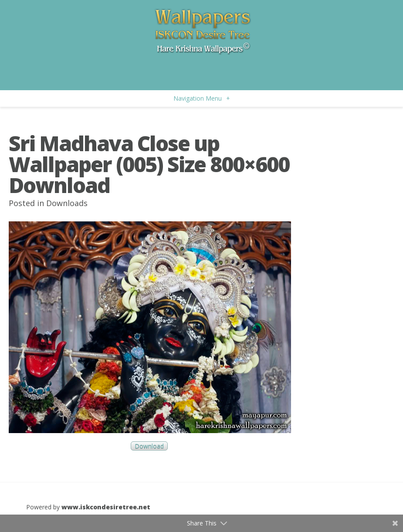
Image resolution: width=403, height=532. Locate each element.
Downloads (67, 203)
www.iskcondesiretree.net (106, 507)
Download (149, 446)
